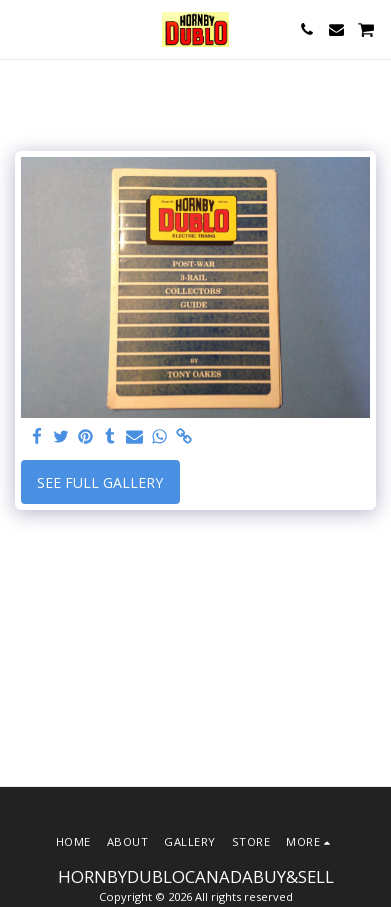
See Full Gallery (100, 482)
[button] (22, 28)
